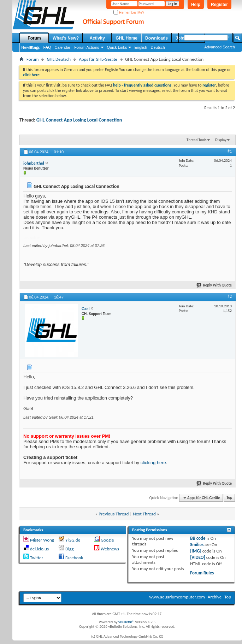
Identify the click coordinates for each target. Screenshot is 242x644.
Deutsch (158, 47)
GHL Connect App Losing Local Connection (79, 120)
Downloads (157, 38)
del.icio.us (39, 549)
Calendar (63, 47)
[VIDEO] (198, 557)
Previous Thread (114, 514)
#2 (230, 296)
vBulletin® (126, 622)
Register (219, 5)
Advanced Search (220, 47)
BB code (198, 538)
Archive (215, 597)
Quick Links (117, 47)
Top (229, 498)
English (141, 47)
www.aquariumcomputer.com (177, 597)
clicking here (153, 463)
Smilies (197, 545)
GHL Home (126, 38)
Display (221, 140)
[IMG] (196, 551)
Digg (69, 549)
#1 (230, 151)
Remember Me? (129, 13)
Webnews (110, 549)
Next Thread (144, 514)
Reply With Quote (214, 285)
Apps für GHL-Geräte (98, 59)
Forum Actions (87, 47)
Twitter (37, 558)
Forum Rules (202, 573)
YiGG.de (73, 540)
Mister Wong (42, 540)
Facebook (74, 558)
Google (107, 540)
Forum (34, 38)
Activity (97, 38)
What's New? (66, 38)
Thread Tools (197, 140)
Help (196, 5)
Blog (34, 48)
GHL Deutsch (59, 59)
